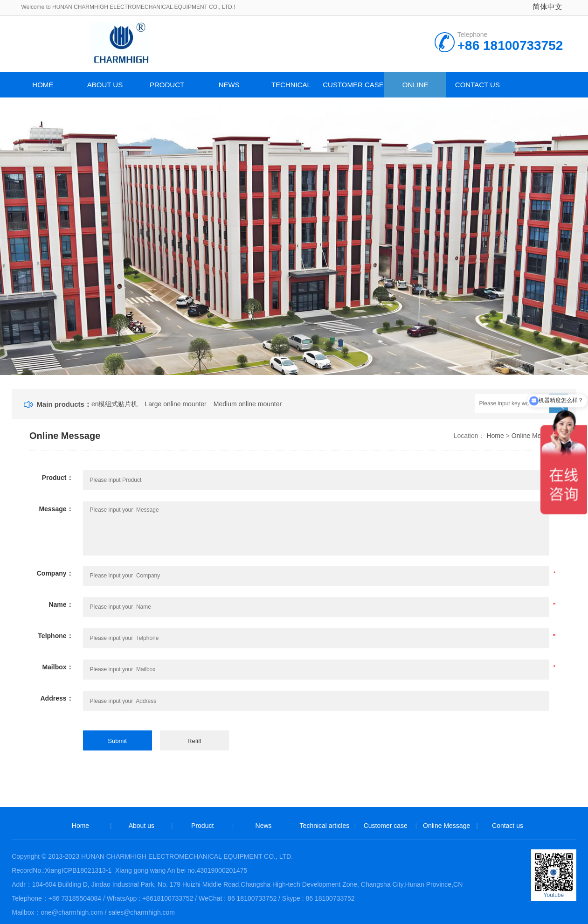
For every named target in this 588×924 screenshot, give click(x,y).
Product (167, 85)
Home (43, 85)
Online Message (415, 89)
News (229, 85)
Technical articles (291, 89)
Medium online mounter (248, 404)
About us (105, 85)
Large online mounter (175, 404)
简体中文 (547, 7)
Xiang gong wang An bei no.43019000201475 (180, 870)
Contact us (477, 85)
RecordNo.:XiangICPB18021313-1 (62, 870)
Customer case (353, 85)
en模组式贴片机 (115, 404)
